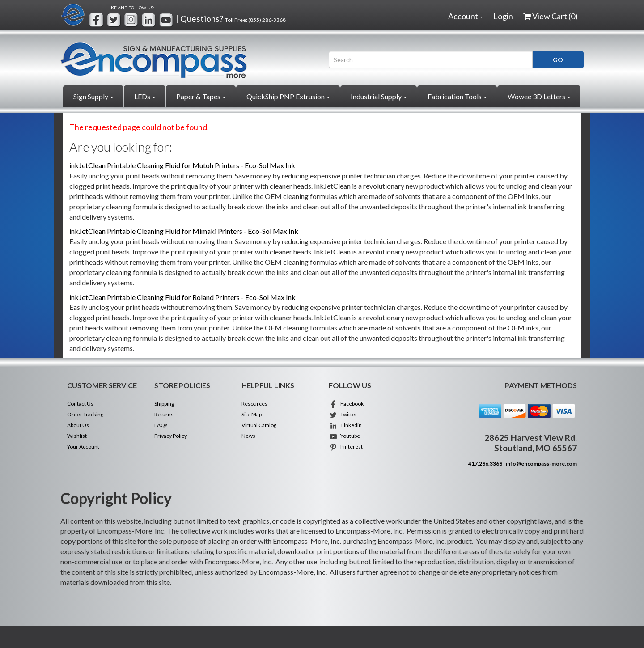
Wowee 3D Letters (539, 96)
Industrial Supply (379, 96)
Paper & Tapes (201, 96)
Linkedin (345, 425)
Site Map (252, 414)
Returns (164, 414)
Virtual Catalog (259, 425)
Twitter (343, 414)
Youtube (344, 436)
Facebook (346, 404)
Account (466, 16)
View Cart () (551, 16)
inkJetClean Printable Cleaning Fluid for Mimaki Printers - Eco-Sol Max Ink (184, 231)
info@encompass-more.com (541, 464)
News (248, 436)
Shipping (164, 404)
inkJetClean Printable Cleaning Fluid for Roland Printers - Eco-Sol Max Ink (182, 297)
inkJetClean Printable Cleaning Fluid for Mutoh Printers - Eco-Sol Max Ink (182, 165)
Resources (254, 404)
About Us (78, 425)
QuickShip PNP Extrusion (288, 96)
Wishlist (77, 436)
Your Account (83, 447)
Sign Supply (93, 96)
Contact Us (80, 404)
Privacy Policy (171, 436)
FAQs (161, 425)
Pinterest (346, 447)
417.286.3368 (485, 464)
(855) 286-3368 (267, 20)
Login (503, 16)
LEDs (145, 96)
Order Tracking (85, 414)
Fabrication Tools (457, 96)
